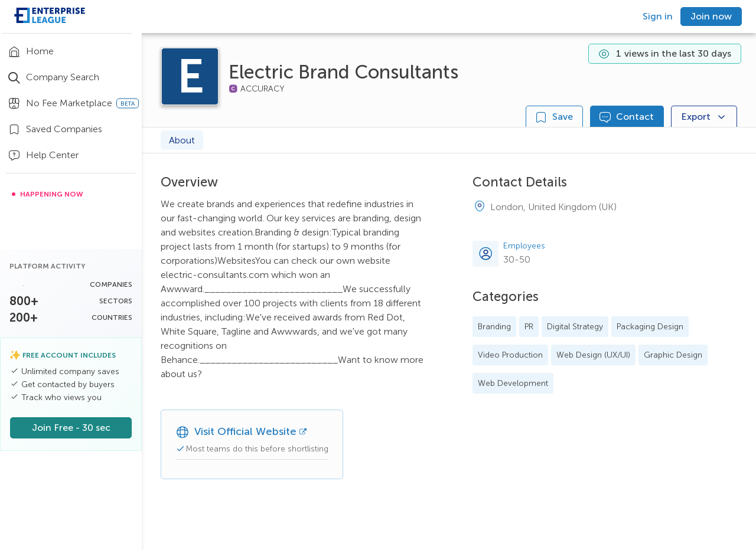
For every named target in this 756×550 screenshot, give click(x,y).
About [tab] (182, 140)
